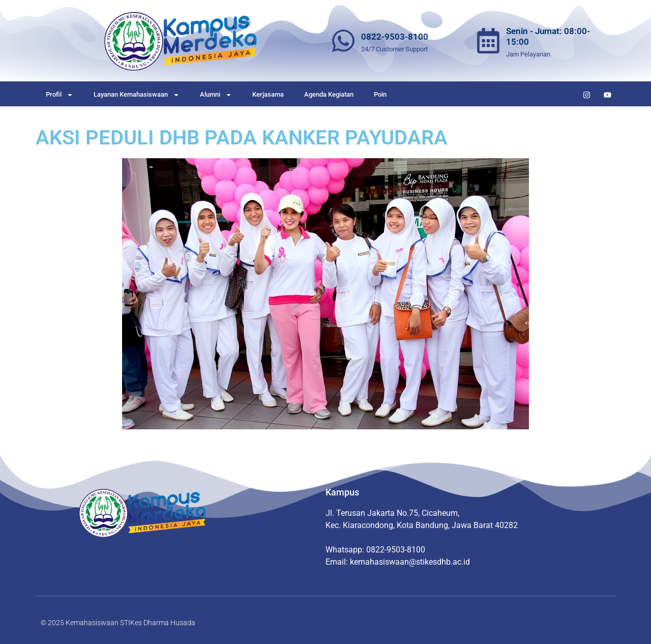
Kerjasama (268, 94)
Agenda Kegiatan (329, 94)
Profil (60, 95)
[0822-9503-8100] (343, 41)
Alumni (216, 95)
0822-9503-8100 (395, 37)
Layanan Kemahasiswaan (137, 95)
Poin (380, 94)
